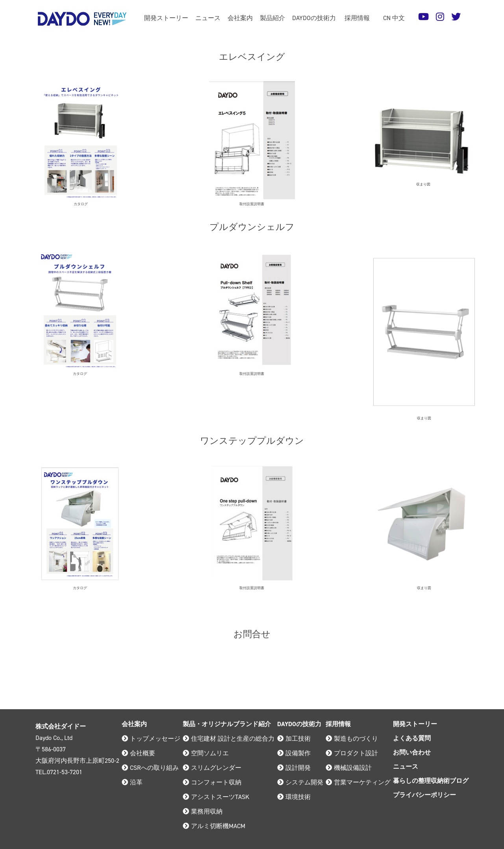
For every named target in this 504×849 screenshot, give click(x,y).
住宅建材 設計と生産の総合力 (229, 739)
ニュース (208, 18)
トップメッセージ (151, 739)
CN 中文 (394, 18)
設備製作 (294, 753)
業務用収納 (203, 811)
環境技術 (294, 797)
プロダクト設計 (352, 753)
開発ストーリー (166, 18)
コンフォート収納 (212, 782)
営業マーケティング (358, 782)
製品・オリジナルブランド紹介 (227, 724)
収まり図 (423, 184)
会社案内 (240, 18)
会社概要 (138, 753)
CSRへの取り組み (150, 768)
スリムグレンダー (212, 768)
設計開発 (294, 768)
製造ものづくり (352, 739)
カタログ (81, 204)
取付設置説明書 (252, 204)
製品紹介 (272, 18)
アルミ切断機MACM (214, 826)
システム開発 (300, 782)
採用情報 (357, 18)
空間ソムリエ (206, 753)
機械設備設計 (349, 768)
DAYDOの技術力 (314, 18)
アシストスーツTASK (216, 797)
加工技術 (294, 739)
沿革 (132, 782)
